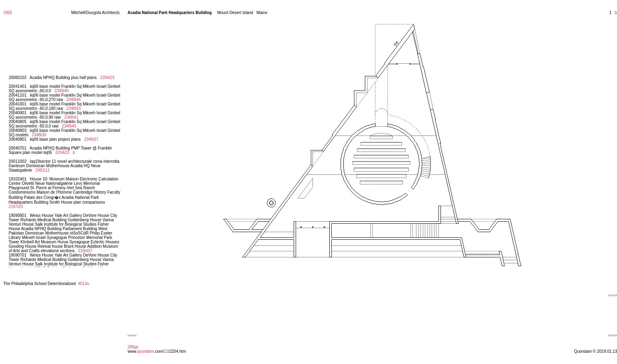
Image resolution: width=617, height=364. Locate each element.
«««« (132, 335)
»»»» (613, 295)
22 (166, 351)
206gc (133, 347)
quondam (146, 351)
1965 (8, 13)
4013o (83, 284)
